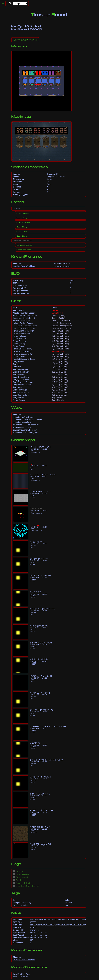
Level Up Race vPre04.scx (24, 266)
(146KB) (25, 40)
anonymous (35, 930)
